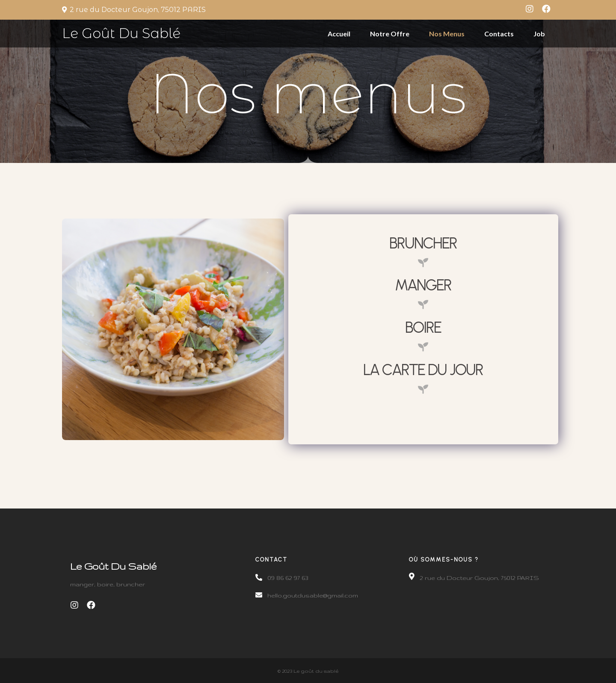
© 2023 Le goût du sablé (308, 670)
